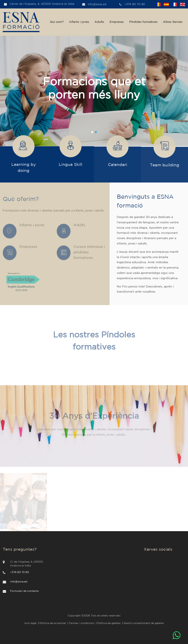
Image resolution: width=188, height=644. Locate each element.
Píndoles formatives (143, 22)
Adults (99, 22)
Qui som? (57, 22)
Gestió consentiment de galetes (144, 623)
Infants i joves (79, 22)
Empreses (117, 22)
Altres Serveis (173, 22)
